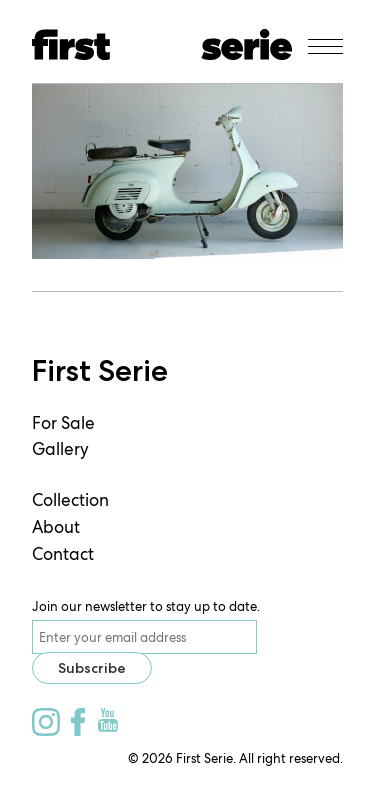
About (56, 527)
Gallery (60, 449)
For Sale (63, 423)
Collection (70, 500)
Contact (63, 554)
